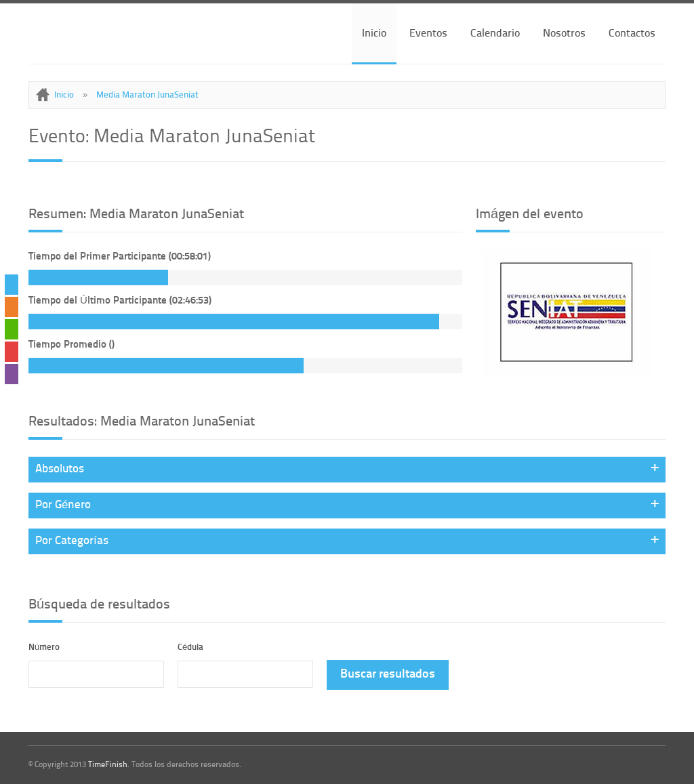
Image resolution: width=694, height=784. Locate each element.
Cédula (190, 647)
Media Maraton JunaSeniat (147, 95)
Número (44, 647)
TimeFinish (108, 765)
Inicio (374, 34)
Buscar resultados (388, 675)
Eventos (428, 34)
